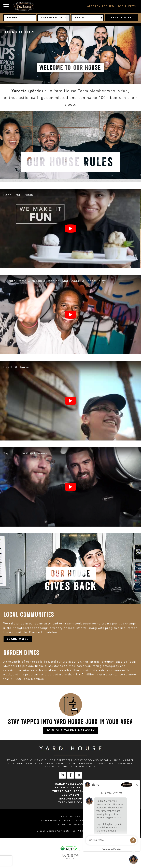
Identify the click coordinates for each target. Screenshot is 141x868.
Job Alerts (127, 6)
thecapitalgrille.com (70, 788)
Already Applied (101, 6)
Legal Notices (71, 816)
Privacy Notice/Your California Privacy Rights (70, 820)
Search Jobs (121, 18)
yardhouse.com (71, 802)
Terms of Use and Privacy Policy (70, 857)
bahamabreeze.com (70, 784)
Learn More (18, 639)
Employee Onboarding (71, 824)
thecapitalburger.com (70, 791)
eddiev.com (71, 795)
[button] (68, 18)
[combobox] (54, 18)
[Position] (20, 18)
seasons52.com (70, 799)
